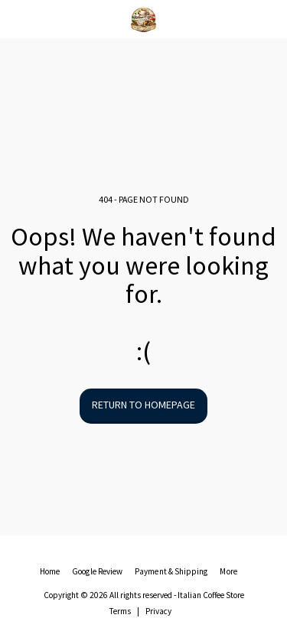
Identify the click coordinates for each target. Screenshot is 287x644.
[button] (17, 18)
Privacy (158, 611)
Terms (120, 611)
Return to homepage (143, 405)
